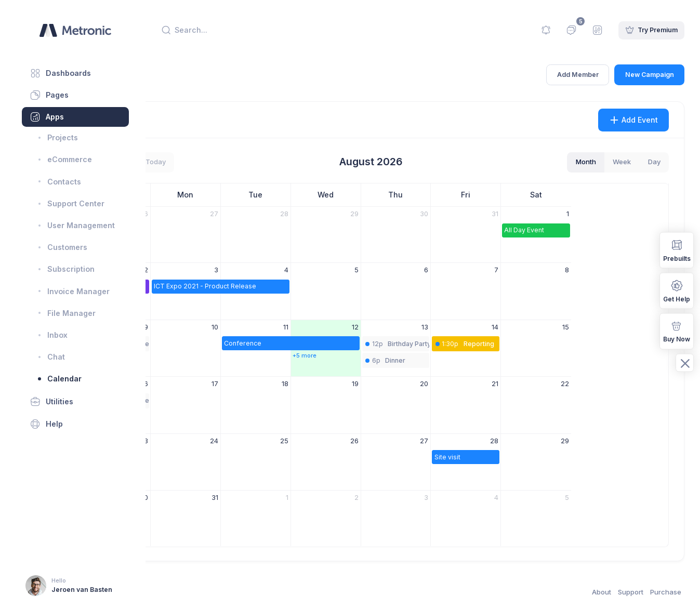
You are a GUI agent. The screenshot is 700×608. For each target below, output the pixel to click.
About (602, 592)
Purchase (666, 592)
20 (521, 384)
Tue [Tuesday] (353, 195)
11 (382, 327)
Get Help (677, 290)
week (622, 162)
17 (312, 384)
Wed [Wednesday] (423, 195)
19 (452, 384)
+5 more (401, 355)
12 (452, 327)
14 (592, 327)
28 (381, 214)
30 (521, 214)
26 (241, 214)
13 (522, 327)
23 (241, 441)
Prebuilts (677, 250)
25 (381, 441)
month (586, 162)
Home (170, 81)
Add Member (578, 75)
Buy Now (677, 331)
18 (382, 384)
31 (592, 214)
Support (631, 592)
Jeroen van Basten (82, 590)
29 (451, 214)
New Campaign (650, 75)
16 (242, 384)
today (252, 162)
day (654, 162)
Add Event (634, 120)
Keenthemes (208, 592)
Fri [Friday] (563, 195)
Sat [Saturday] (633, 195)
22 (662, 384)
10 (312, 327)
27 (311, 214)
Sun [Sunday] (212, 195)
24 (311, 441)
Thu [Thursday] (493, 195)
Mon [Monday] (282, 195)
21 (592, 384)
